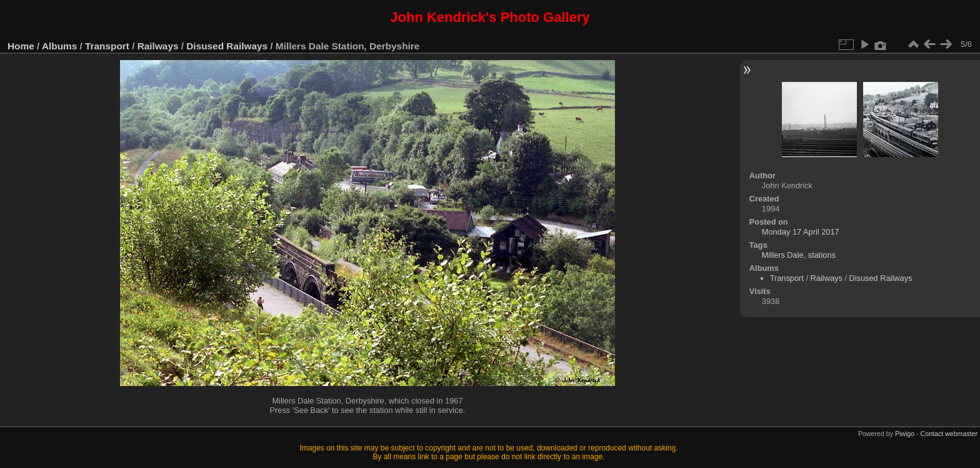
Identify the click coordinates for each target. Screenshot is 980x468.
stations (822, 255)
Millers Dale (783, 255)
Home (21, 46)
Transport (107, 46)
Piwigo (905, 434)
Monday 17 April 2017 (801, 232)
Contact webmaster (949, 434)
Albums (59, 46)
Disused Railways (227, 46)
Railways (158, 46)
